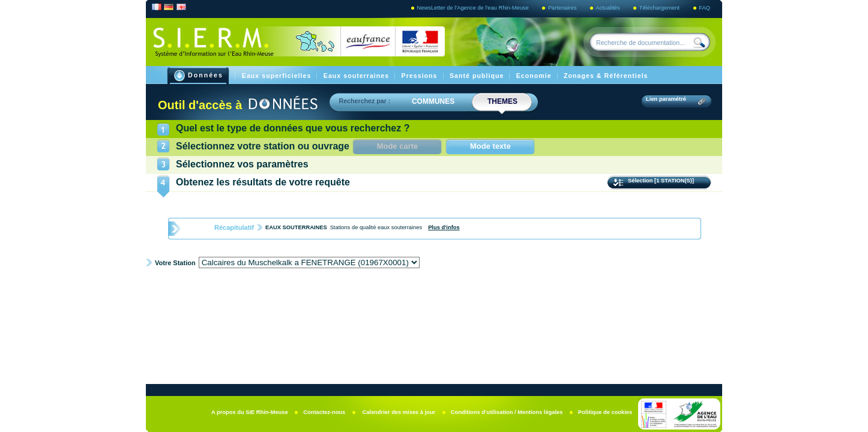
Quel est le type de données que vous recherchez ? (293, 128)
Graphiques (434, 292)
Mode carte (410, 146)
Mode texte (490, 146)
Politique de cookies (605, 412)
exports (544, 292)
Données (199, 76)
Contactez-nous (325, 412)
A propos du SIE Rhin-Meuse (250, 412)
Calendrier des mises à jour (399, 412)
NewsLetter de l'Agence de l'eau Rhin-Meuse (474, 8)
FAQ (704, 8)
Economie (535, 76)
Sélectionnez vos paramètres (242, 164)
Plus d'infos (444, 227)
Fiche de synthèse (212, 292)
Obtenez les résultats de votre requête (263, 182)
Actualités (608, 8)
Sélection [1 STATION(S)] (662, 181)
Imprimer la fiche (664, 292)
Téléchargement (660, 8)
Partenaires (563, 8)
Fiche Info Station (323, 292)
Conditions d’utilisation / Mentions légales (508, 412)
